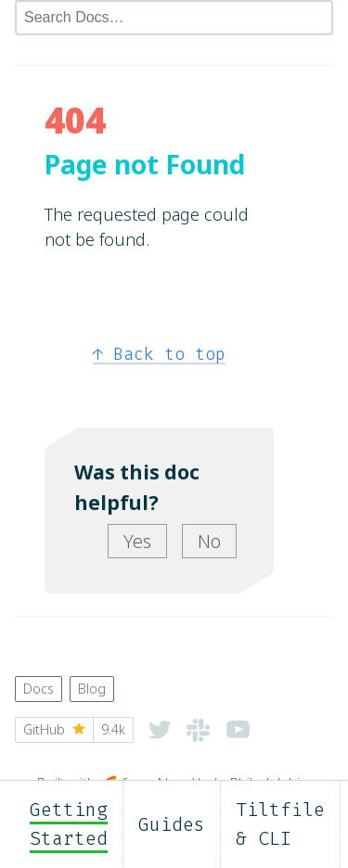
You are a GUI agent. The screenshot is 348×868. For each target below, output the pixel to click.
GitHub (74, 730)
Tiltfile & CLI (280, 824)
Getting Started (69, 824)
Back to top (159, 354)
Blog (92, 689)
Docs (39, 689)
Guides (172, 824)
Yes (137, 541)
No (209, 541)
